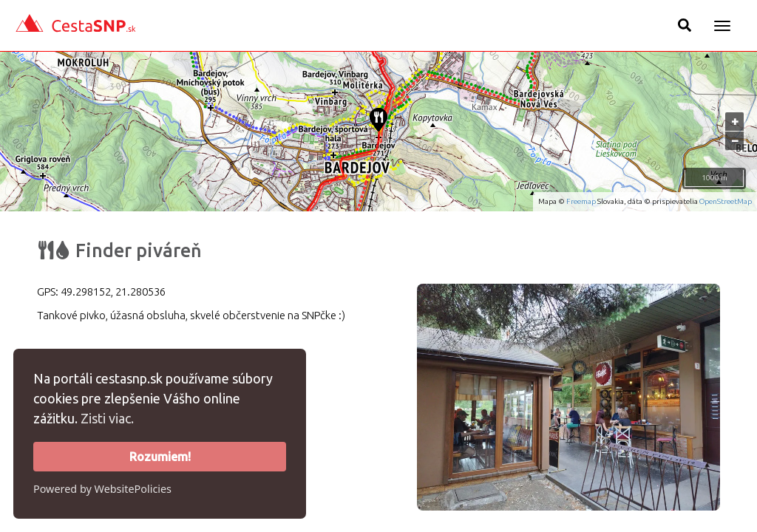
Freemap (581, 201)
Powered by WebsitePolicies (102, 489)
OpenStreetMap (726, 201)
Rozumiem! (160, 457)
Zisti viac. (107, 418)
